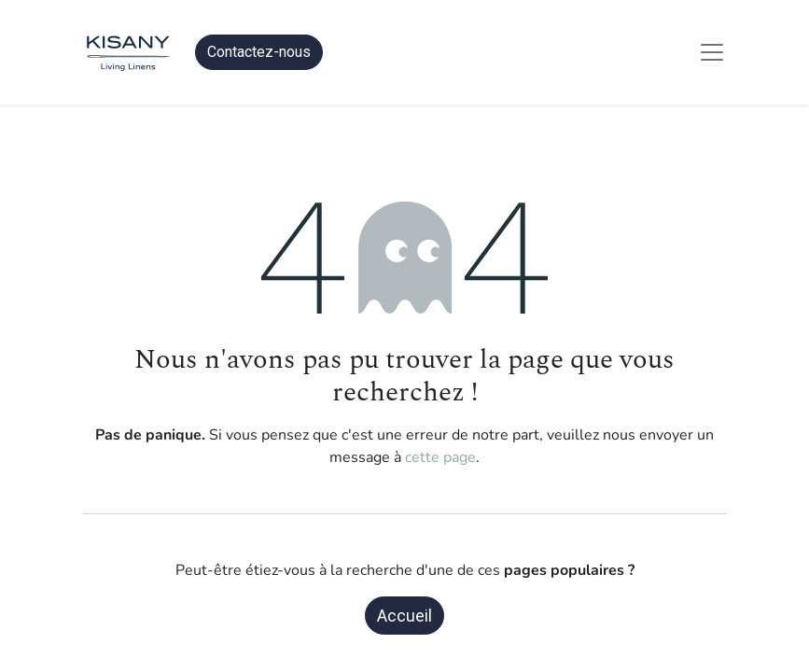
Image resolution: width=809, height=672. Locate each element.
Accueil (404, 616)
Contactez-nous (259, 52)
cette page (440, 457)
